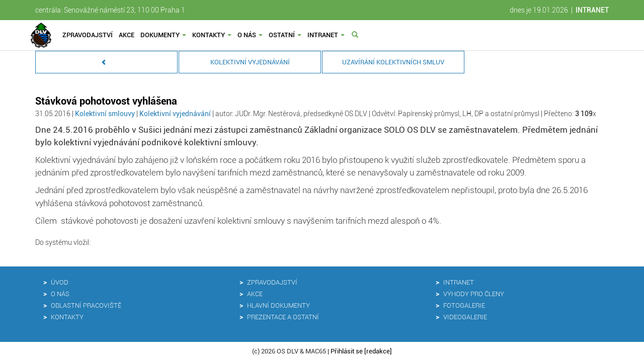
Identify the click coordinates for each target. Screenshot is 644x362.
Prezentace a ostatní (283, 317)
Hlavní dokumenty (278, 305)
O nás (250, 35)
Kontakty (212, 35)
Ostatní (285, 35)
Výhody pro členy (474, 294)
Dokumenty (163, 35)
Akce (127, 35)
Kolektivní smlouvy (106, 114)
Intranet (326, 35)
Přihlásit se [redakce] (361, 351)
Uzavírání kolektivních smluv (393, 62)
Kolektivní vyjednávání (250, 62)
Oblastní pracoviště (86, 305)
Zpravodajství (88, 35)
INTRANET (592, 10)
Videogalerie (465, 317)
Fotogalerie (464, 305)
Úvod (60, 282)
